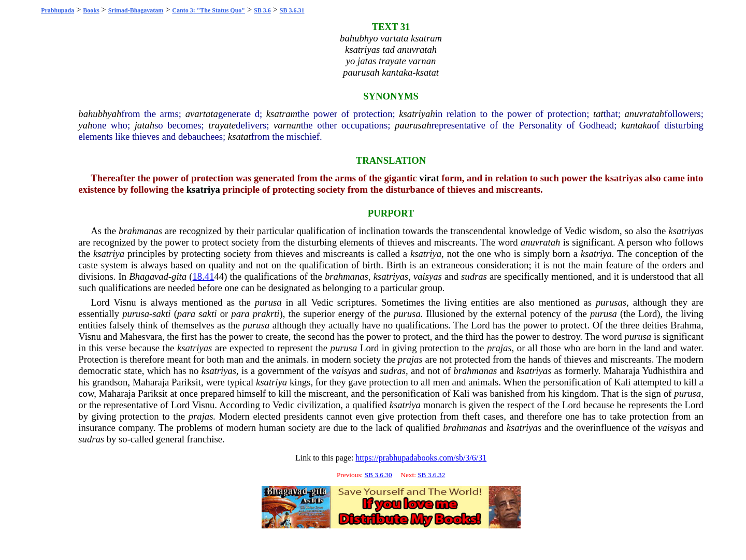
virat (429, 178)
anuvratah (644, 114)
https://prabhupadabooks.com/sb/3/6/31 (421, 458)
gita (179, 276)
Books (91, 10)
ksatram (282, 114)
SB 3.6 (262, 10)
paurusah (413, 125)
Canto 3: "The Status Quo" (209, 10)
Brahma (686, 325)
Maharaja (621, 371)
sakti (161, 314)
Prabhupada (58, 10)
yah (85, 125)
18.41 (204, 276)
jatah (145, 125)
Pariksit (186, 382)
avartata (202, 114)
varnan (287, 125)
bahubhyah (100, 114)
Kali (622, 382)
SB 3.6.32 (431, 475)
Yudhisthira (665, 371)
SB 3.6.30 (378, 475)
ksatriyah (417, 114)
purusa (268, 302)
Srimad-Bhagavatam (136, 10)
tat (598, 114)
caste (88, 265)
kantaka (636, 125)
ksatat (240, 137)
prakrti (266, 314)
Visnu (125, 302)
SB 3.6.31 (292, 10)
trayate (222, 125)
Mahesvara (141, 336)
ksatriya (203, 189)
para (186, 314)
